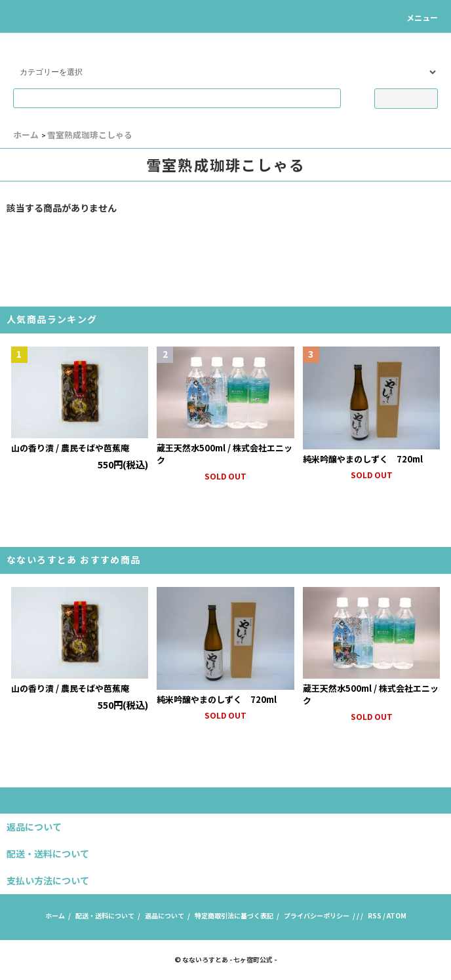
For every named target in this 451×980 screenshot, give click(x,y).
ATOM (397, 915)
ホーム (26, 135)
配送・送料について (105, 915)
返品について (165, 915)
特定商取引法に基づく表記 (234, 915)
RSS (375, 915)
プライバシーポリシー (317, 915)
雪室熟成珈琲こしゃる (90, 135)
